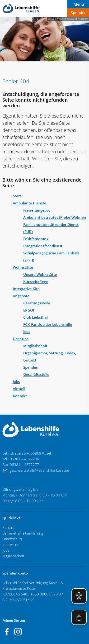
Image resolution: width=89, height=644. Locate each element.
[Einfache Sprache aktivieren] (79, 617)
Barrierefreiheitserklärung (23, 533)
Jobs (6, 550)
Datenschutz (12, 539)
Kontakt (9, 527)
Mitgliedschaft (13, 556)
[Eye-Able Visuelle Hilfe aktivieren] (79, 596)
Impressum (11, 545)
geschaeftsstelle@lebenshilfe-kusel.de (40, 470)
